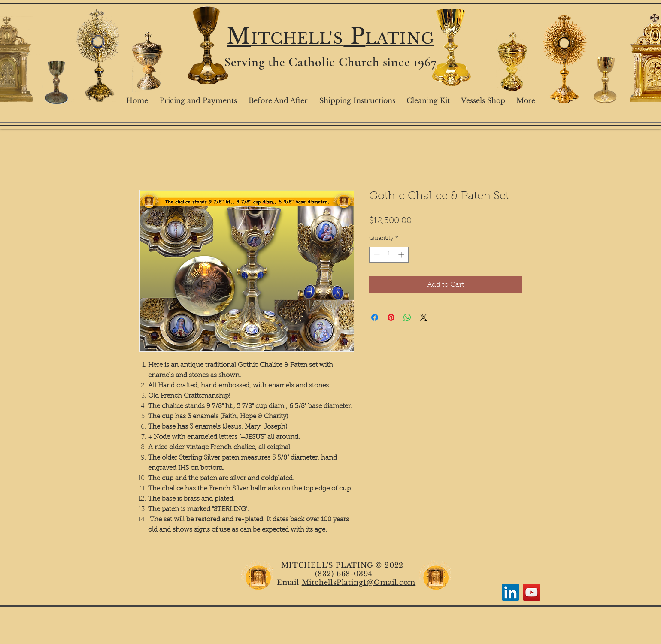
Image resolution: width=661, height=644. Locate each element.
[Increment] (402, 255)
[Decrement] (376, 255)
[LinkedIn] (511, 592)
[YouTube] (532, 592)
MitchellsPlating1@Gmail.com (359, 582)
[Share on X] (424, 317)
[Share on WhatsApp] (407, 317)
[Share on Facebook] (375, 317)
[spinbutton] (389, 255)
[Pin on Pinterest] (391, 317)
